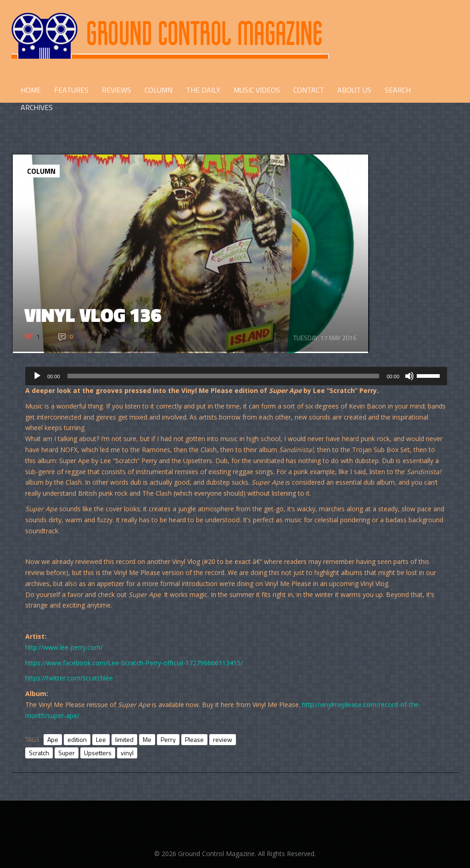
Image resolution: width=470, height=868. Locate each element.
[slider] (224, 376)
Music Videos (257, 90)
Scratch (39, 753)
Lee (101, 739)
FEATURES (71, 90)
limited (124, 739)
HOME (31, 90)
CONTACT (309, 90)
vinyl (127, 753)
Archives (37, 107)
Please (194, 739)
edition (77, 739)
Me (147, 739)
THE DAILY (203, 90)
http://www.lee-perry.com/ (64, 647)
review (223, 739)
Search (398, 90)
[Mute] (409, 376)
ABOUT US (354, 90)
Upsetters (98, 753)
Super (67, 753)
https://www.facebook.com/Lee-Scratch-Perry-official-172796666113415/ (134, 663)
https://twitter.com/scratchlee (69, 678)
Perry (168, 739)
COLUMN (159, 90)
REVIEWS (117, 90)
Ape (53, 739)
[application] (236, 376)
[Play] (37, 376)
